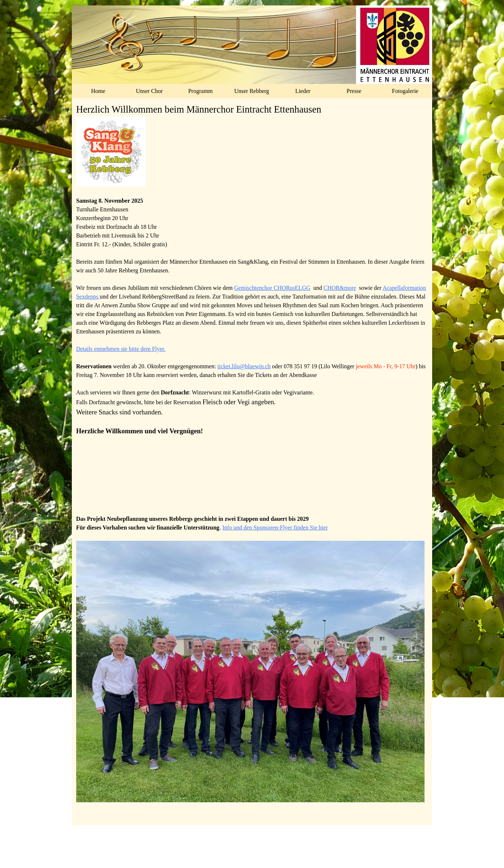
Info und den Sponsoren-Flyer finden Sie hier (275, 528)
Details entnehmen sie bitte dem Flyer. (121, 349)
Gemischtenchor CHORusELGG (272, 288)
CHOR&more (340, 288)
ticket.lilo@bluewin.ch (244, 366)
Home (98, 91)
